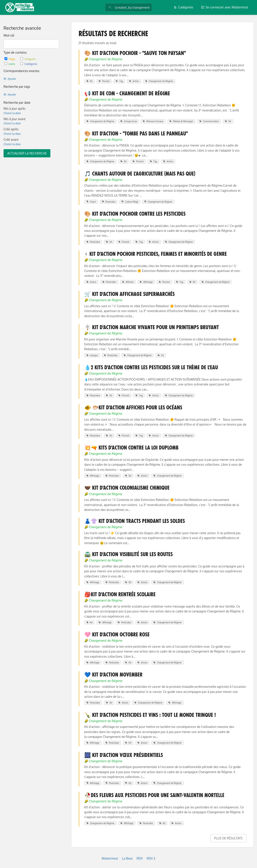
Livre (10, 64)
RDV (140, 858)
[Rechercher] (110, 7)
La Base (127, 858)
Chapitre (28, 59)
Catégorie (29, 64)
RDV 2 (151, 858)
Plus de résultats (228, 838)
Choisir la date (12, 113)
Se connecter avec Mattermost (225, 7)
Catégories (184, 7)
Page (10, 59)
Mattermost (110, 858)
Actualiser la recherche (27, 153)
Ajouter (10, 79)
